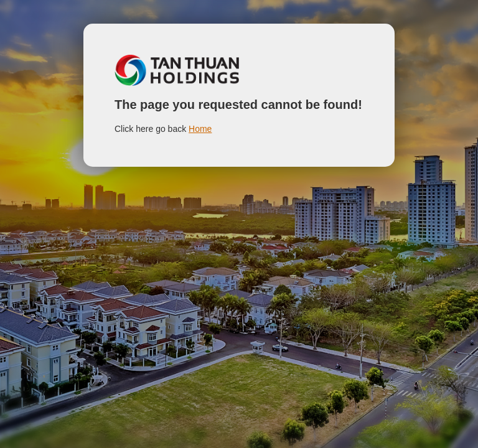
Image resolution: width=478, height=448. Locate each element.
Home (200, 129)
